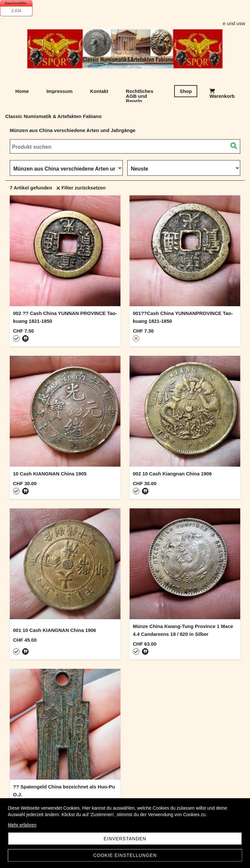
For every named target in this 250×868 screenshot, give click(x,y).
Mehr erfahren (22, 825)
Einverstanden (125, 839)
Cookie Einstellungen (125, 855)
